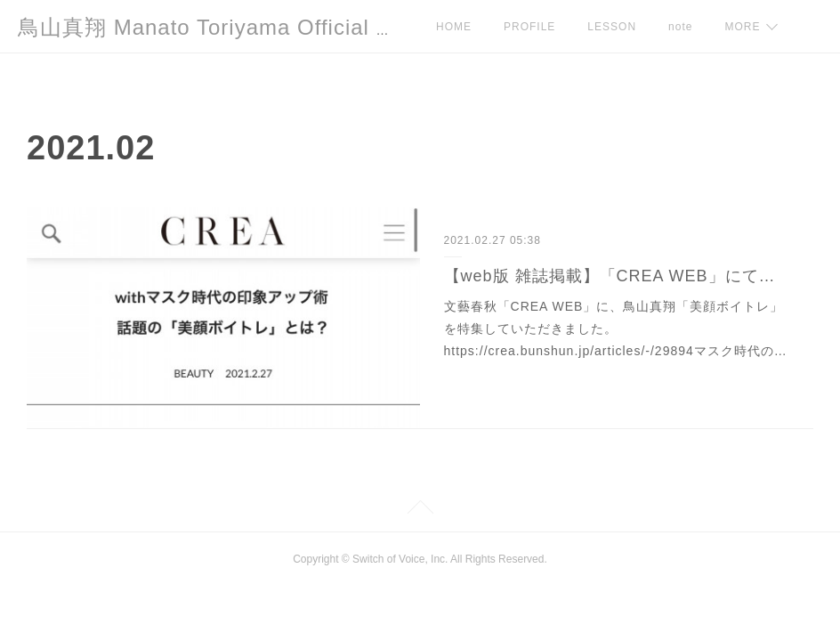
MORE (742, 27)
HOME (454, 27)
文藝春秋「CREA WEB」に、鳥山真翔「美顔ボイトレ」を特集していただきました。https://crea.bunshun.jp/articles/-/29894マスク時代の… (616, 329)
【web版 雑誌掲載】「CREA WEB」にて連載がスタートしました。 (617, 276)
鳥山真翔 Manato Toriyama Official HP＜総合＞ (257, 27)
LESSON (612, 27)
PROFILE (529, 27)
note (680, 27)
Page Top (420, 510)
